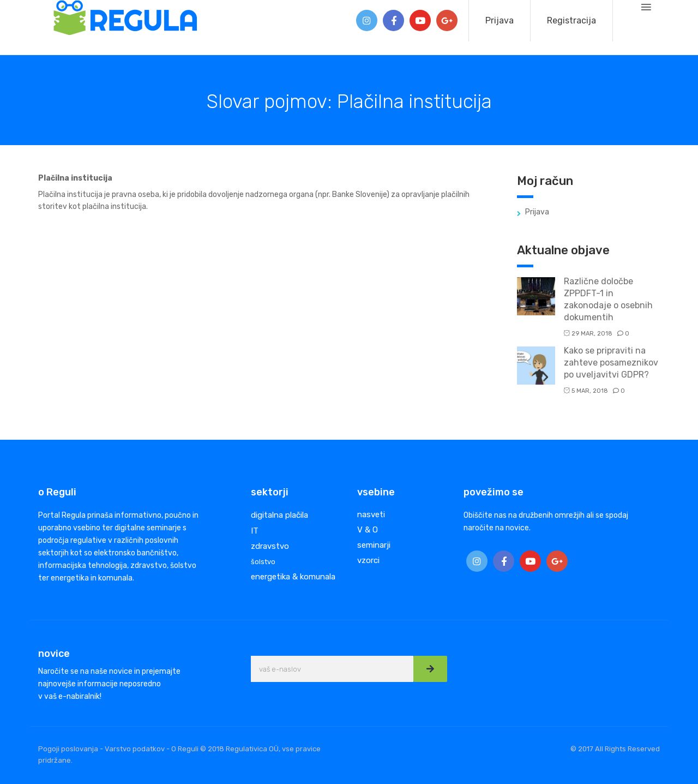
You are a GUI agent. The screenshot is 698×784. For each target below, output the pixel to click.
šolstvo (263, 562)
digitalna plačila (279, 515)
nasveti (371, 514)
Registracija (571, 20)
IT (255, 531)
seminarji (374, 545)
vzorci (368, 560)
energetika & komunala (293, 577)
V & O (368, 530)
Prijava (500, 20)
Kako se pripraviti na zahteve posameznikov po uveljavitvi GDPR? (611, 363)
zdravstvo (270, 546)
